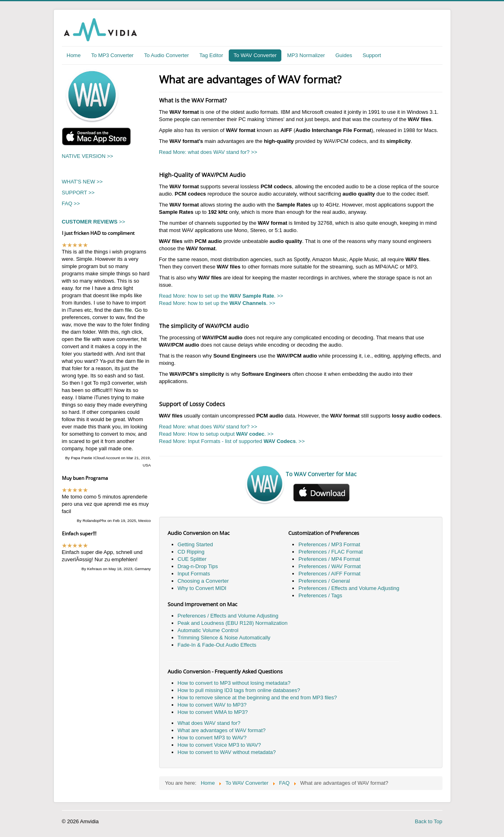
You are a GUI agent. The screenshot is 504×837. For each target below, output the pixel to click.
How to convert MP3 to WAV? (212, 738)
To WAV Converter (255, 55)
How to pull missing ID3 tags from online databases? (239, 690)
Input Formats (194, 574)
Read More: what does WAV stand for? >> (208, 152)
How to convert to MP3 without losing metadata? (234, 683)
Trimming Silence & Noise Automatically (224, 638)
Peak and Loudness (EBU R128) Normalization (233, 623)
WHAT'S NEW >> (82, 182)
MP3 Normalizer (306, 55)
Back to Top (429, 821)
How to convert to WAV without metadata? (227, 752)
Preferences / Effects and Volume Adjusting (349, 588)
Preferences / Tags (320, 595)
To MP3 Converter (112, 55)
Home (74, 55)
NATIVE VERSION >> (88, 156)
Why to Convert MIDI (202, 588)
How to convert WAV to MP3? (212, 705)
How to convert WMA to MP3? (213, 712)
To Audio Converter (167, 55)
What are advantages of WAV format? (222, 730)
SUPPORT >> (78, 193)
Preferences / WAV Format (330, 566)
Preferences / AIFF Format (329, 574)
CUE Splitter (192, 559)
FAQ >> (71, 203)
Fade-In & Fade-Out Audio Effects (217, 645)
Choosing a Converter (203, 581)
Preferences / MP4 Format (329, 559)
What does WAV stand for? (209, 723)
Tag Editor (212, 55)
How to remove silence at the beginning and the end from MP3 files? (257, 697)
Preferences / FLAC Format (331, 552)
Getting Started (195, 544)
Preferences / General (324, 581)
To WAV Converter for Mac (321, 474)
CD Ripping (191, 552)
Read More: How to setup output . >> (216, 434)
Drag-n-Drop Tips (198, 566)
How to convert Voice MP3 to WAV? (219, 745)
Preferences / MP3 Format (329, 544)
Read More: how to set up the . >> (221, 296)
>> (94, 222)
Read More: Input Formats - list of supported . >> (232, 441)
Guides (343, 55)
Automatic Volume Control (208, 630)
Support (372, 55)
